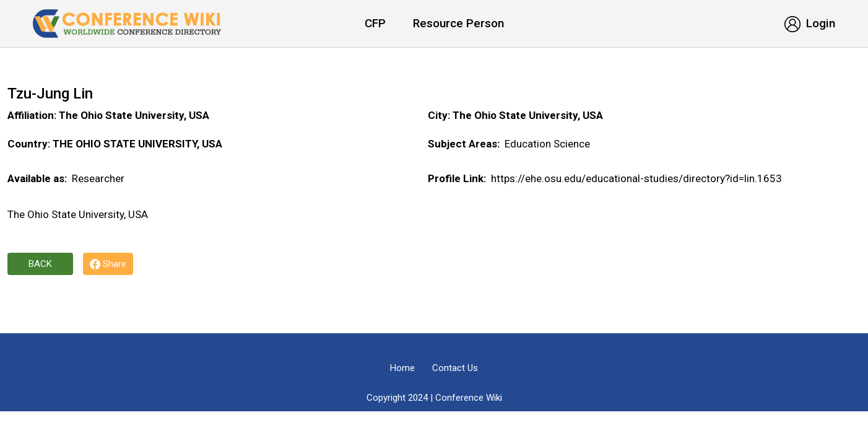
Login (810, 23)
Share (108, 264)
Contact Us (455, 368)
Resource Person (458, 23)
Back (40, 264)
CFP (375, 23)
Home (402, 368)
